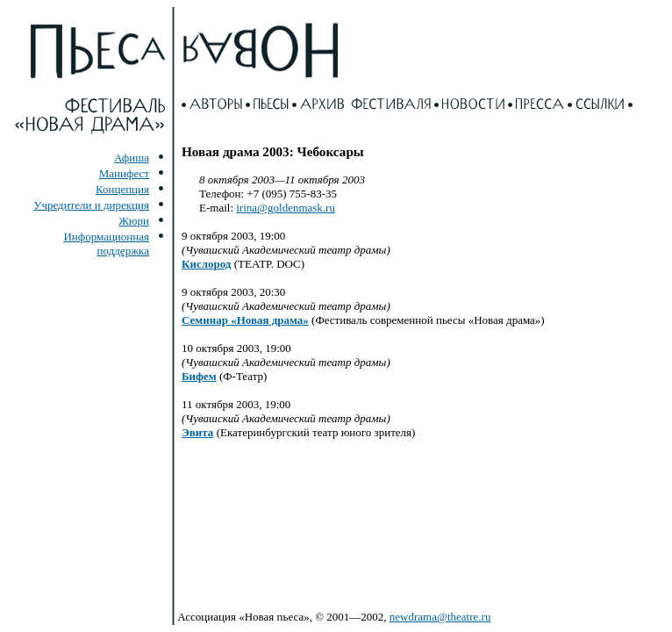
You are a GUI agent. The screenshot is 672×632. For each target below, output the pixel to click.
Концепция (122, 189)
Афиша (132, 158)
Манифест (124, 173)
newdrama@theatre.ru (440, 617)
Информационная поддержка (106, 244)
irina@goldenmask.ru (286, 208)
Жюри (134, 221)
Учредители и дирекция (91, 205)
